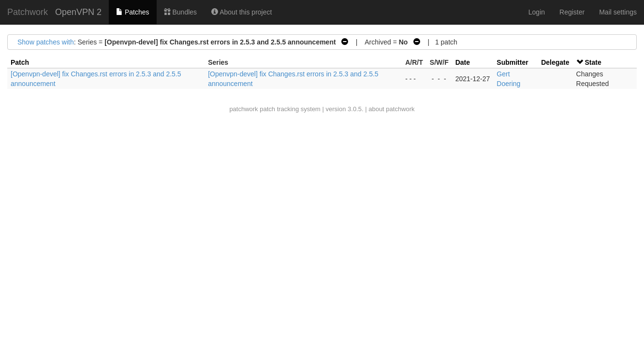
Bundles (180, 12)
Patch (20, 62)
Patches (132, 12)
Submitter (512, 62)
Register (572, 12)
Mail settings (618, 12)
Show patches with (46, 42)
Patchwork (28, 12)
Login (537, 12)
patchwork (243, 109)
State (593, 62)
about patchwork (391, 109)
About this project (241, 12)
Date (463, 62)
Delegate (555, 62)
